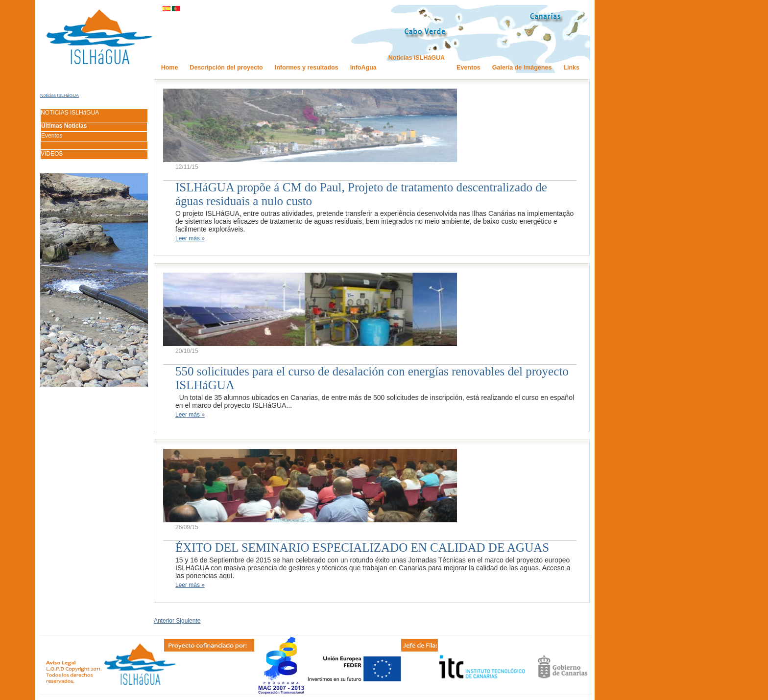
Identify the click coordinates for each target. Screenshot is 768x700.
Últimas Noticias (64, 126)
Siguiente (188, 621)
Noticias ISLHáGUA (60, 95)
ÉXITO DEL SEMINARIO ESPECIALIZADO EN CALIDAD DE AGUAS (362, 548)
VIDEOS (52, 154)
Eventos (52, 136)
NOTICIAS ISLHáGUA (70, 113)
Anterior (165, 621)
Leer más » (190, 238)
